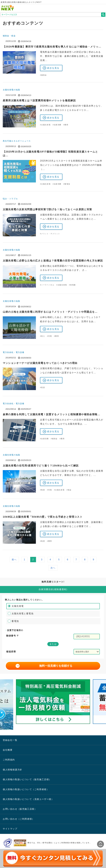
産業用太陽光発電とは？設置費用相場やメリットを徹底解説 (39, 100)
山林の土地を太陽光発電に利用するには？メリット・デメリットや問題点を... (50, 312)
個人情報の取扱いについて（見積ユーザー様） (28, 799)
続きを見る (53, 68)
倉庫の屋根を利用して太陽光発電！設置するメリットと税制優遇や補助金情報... (51, 414)
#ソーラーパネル (47, 285)
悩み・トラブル (10, 199)
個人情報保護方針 (12, 770)
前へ (14, 560)
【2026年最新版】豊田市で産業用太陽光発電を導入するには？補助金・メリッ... (52, 47)
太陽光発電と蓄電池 (22, 614)
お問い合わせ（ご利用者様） (19, 819)
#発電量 (72, 285)
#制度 (42, 490)
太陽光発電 (18, 606)
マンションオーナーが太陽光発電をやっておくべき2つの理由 (40, 363)
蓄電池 (15, 621)
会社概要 (8, 750)
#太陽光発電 (45, 125)
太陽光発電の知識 (11, 90)
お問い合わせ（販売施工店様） (20, 809)
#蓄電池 (67, 184)
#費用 (66, 125)
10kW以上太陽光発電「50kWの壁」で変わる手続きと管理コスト (43, 517)
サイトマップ (10, 829)
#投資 (42, 387)
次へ (53, 568)
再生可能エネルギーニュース (17, 141)
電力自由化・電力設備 (14, 352)
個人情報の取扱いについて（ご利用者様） (26, 789)
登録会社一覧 (10, 740)
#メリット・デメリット (50, 234)
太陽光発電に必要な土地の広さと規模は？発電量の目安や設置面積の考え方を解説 (53, 261)
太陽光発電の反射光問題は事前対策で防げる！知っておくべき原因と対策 (47, 209)
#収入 (42, 336)
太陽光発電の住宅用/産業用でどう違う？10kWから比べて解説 (41, 466)
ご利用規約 (9, 760)
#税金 (69, 490)
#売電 (49, 336)
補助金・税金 (9, 36)
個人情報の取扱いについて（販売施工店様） (27, 779)
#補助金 (43, 75)
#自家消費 (57, 125)
